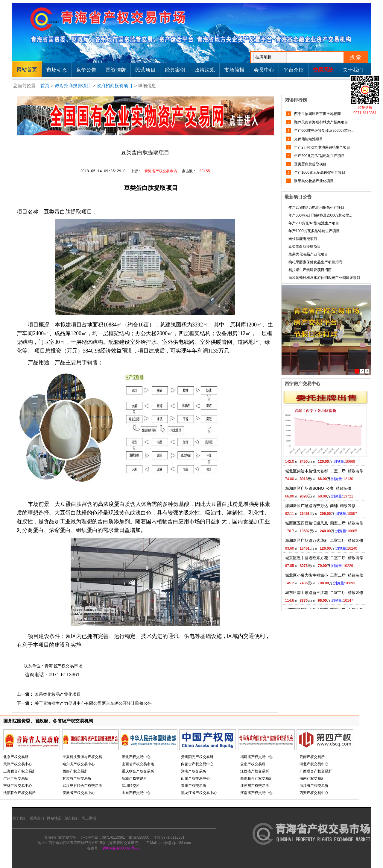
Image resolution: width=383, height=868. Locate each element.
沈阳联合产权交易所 (19, 793)
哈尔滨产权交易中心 (79, 764)
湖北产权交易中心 (136, 757)
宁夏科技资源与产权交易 (82, 757)
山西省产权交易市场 (138, 764)
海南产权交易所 (312, 778)
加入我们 (72, 818)
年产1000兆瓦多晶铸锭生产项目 (319, 173)
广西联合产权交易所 (316, 771)
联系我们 (37, 818)
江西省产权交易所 (255, 771)
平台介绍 (294, 70)
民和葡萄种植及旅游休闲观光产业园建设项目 (324, 278)
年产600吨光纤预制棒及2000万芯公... (324, 131)
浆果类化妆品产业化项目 (58, 694)
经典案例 (175, 70)
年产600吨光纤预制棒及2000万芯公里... (320, 215)
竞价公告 (86, 70)
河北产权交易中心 (314, 764)
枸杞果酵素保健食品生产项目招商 (315, 262)
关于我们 (353, 70)
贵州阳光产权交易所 (197, 757)
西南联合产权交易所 (256, 778)
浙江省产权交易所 (314, 786)
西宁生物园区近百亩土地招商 (317, 114)
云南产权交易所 (253, 764)
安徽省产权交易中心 (79, 793)
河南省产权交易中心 (256, 793)
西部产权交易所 (75, 771)
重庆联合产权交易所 (138, 771)
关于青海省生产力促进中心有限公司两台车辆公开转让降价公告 (93, 703)
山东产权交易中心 (136, 793)
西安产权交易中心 (314, 793)
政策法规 (205, 70)
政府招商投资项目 (73, 86)
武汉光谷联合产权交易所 (82, 786)
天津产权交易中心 (18, 764)
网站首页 (27, 70)
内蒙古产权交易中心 (197, 764)
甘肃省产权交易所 (77, 778)
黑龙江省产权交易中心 (199, 793)
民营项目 (145, 70)
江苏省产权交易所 (255, 786)
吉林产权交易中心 (18, 786)
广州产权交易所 (16, 778)
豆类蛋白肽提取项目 (310, 164)
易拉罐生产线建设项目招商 (310, 270)
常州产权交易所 (194, 786)
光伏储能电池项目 (308, 139)
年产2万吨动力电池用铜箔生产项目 (322, 147)
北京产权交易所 (16, 757)
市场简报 (234, 70)
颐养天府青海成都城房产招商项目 (321, 122)
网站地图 (54, 818)
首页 (45, 86)
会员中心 (264, 70)
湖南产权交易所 (194, 771)
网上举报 (89, 818)
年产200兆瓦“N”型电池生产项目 (319, 156)
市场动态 (57, 70)
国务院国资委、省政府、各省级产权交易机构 (48, 721)
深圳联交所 (131, 786)
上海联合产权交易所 (19, 771)
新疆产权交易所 (134, 778)
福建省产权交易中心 (256, 757)
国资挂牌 (116, 70)
